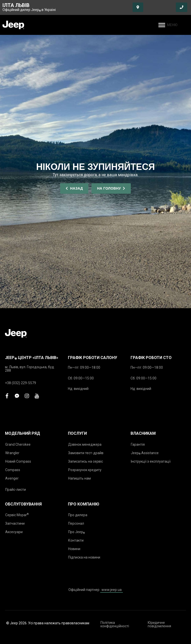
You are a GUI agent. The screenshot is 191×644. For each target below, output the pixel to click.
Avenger (12, 478)
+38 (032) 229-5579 (21, 383)
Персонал (76, 523)
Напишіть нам (79, 478)
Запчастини (15, 523)
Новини (74, 549)
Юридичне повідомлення (159, 624)
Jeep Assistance (145, 453)
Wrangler (12, 453)
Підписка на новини (84, 557)
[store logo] (13, 25)
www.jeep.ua (112, 590)
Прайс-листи (16, 490)
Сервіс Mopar (17, 515)
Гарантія (138, 444)
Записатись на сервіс (86, 461)
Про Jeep (76, 532)
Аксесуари (14, 532)
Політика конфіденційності (115, 624)
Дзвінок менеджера (85, 444)
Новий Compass (18, 461)
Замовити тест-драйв (86, 453)
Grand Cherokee (18, 444)
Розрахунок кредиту (85, 470)
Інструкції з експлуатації (151, 461)
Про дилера (78, 515)
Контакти (76, 540)
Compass (13, 470)
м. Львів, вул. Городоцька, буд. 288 (30, 369)
